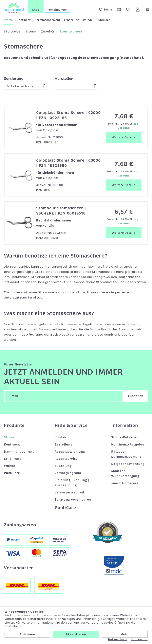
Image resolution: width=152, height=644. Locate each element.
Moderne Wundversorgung (125, 474)
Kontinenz (24, 20)
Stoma (8, 20)
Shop (36, 10)
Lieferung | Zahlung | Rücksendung (72, 483)
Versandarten (19, 568)
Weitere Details (124, 137)
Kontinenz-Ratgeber (128, 445)
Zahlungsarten (20, 525)
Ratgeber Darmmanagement (126, 454)
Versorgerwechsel (69, 492)
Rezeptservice (66, 459)
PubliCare (103, 20)
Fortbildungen (57, 10)
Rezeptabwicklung (70, 452)
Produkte (14, 426)
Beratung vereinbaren (73, 499)
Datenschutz (118, 639)
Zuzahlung (63, 466)
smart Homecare (125, 483)
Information (124, 426)
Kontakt (61, 437)
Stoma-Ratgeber (125, 437)
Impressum (139, 639)
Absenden (136, 396)
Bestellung (64, 445)
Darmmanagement (47, 20)
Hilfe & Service (71, 426)
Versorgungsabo (68, 473)
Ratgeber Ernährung (128, 464)
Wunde (88, 20)
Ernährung (72, 20)
